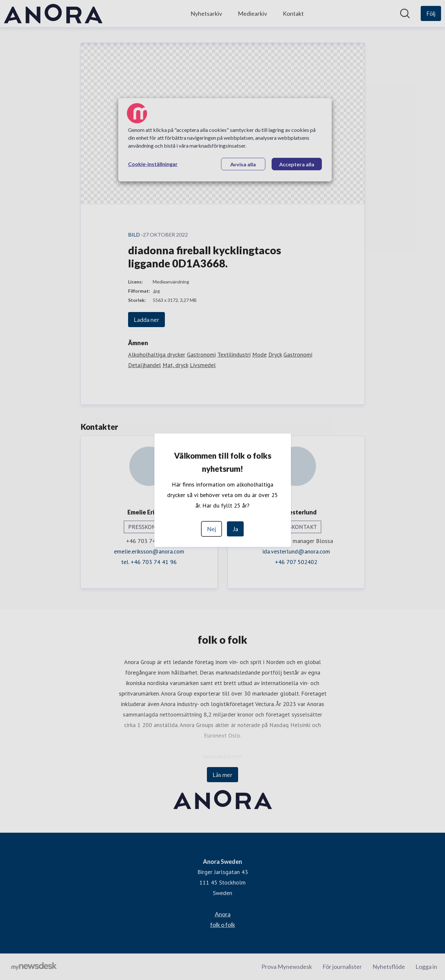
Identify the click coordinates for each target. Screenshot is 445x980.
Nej (211, 529)
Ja (235, 529)
